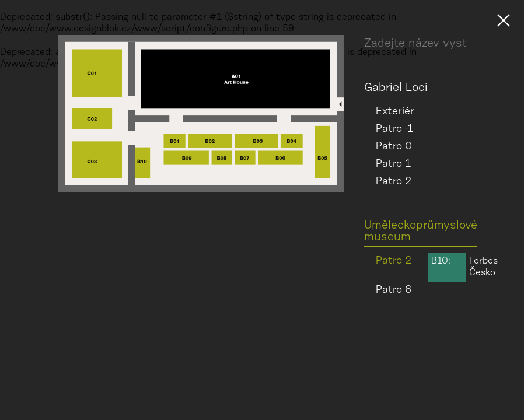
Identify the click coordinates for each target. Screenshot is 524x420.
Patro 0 (394, 147)
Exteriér (395, 112)
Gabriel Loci (396, 88)
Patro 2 (394, 182)
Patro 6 (394, 290)
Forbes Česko (463, 267)
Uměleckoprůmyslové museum (421, 232)
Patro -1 (394, 129)
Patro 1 (393, 164)
